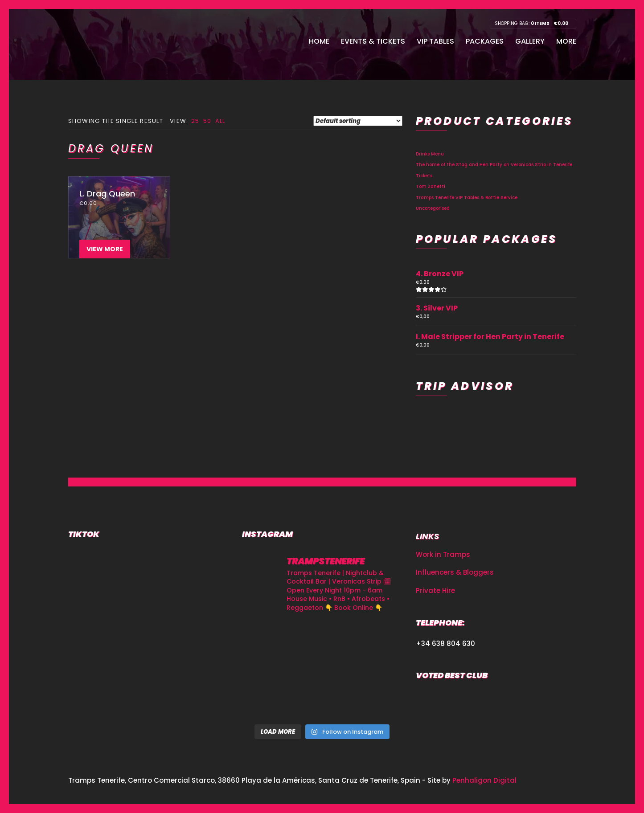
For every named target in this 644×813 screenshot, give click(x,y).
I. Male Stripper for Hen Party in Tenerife (490, 337)
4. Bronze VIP (440, 274)
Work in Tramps (443, 554)
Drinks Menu (430, 154)
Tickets (424, 176)
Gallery (530, 41)
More (566, 41)
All (220, 121)
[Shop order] (358, 121)
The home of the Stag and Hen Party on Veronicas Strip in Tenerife (494, 165)
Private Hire (435, 590)
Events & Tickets (373, 41)
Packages (485, 41)
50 (207, 121)
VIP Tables (435, 41)
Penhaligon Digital (484, 780)
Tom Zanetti (431, 186)
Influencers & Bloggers (455, 572)
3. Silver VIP (437, 308)
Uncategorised (433, 208)
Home (319, 41)
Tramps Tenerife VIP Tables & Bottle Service (467, 198)
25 (195, 121)
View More (105, 249)
